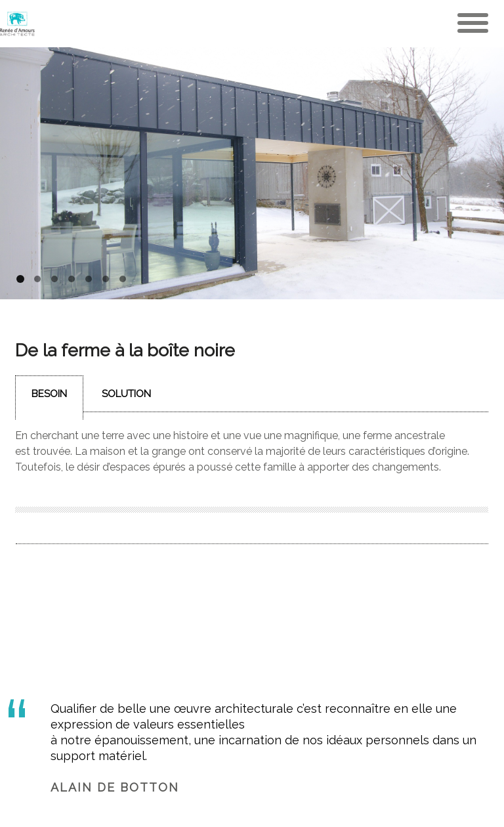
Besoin (49, 394)
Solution (126, 394)
